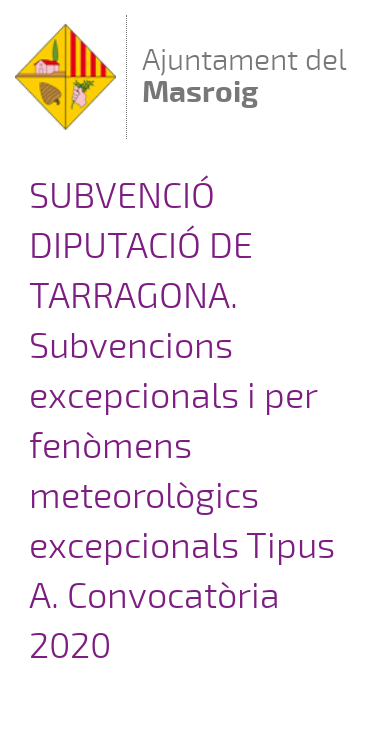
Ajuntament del (244, 75)
